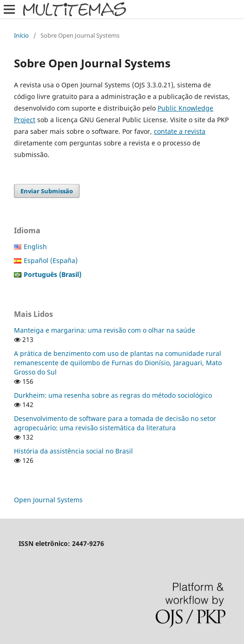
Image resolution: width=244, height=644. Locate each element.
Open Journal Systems (48, 500)
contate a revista (180, 131)
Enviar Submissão (47, 191)
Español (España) (51, 260)
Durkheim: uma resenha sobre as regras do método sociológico (113, 395)
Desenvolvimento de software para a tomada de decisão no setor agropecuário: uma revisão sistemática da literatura (115, 423)
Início (21, 35)
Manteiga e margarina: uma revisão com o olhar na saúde (105, 330)
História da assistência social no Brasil (73, 451)
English (35, 246)
